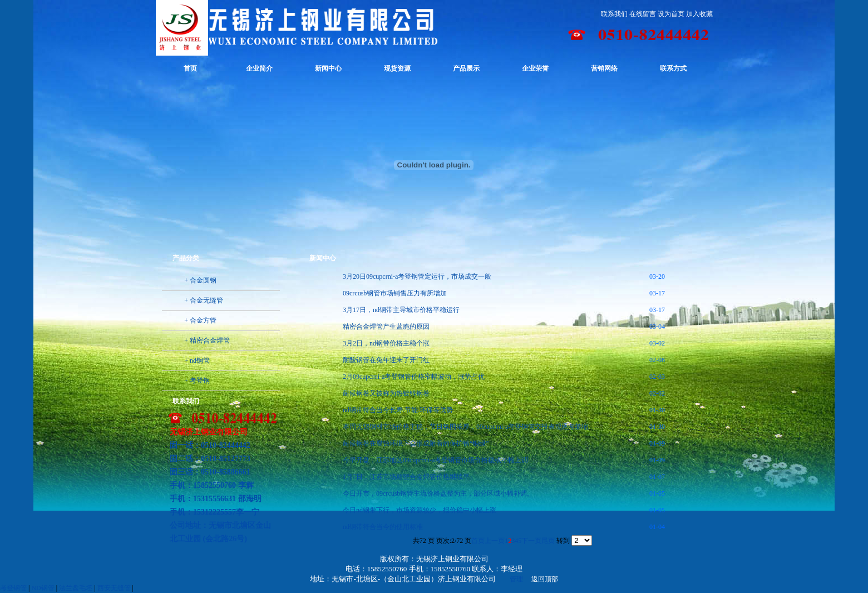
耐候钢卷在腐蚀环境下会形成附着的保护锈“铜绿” (416, 443)
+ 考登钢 (197, 380)
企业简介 (259, 68)
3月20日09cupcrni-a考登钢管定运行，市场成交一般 (417, 276)
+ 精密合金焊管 (207, 340)
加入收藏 (699, 14)
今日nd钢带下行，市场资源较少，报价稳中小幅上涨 (420, 510)
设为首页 (671, 14)
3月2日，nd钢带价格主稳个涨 (386, 343)
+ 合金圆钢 (200, 280)
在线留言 (643, 14)
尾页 (548, 541)
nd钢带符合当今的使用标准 (383, 527)
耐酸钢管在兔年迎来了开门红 (386, 360)
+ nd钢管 (197, 360)
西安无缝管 (114, 588)
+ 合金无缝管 (204, 300)
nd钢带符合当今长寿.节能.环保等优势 (398, 410)
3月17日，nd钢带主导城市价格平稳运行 (401, 310)
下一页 (531, 541)
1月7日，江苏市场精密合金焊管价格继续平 (406, 477)
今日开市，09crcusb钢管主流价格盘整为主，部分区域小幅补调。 (438, 493)
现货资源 (397, 68)
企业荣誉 (535, 68)
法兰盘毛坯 (76, 588)
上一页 (495, 541)
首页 (190, 68)
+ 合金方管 (200, 320)
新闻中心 (328, 68)
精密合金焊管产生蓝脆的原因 (386, 327)
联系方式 (673, 68)
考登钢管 (13, 588)
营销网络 (604, 68)
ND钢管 (43, 588)
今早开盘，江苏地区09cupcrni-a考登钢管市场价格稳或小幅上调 (435, 460)
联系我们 (614, 14)
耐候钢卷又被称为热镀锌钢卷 (386, 393)
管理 (516, 579)
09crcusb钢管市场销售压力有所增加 (395, 293)
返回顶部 (545, 579)
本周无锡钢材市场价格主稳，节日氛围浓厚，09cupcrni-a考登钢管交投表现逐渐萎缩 (465, 427)
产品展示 (466, 68)
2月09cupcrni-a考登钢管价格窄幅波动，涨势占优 (414, 377)
